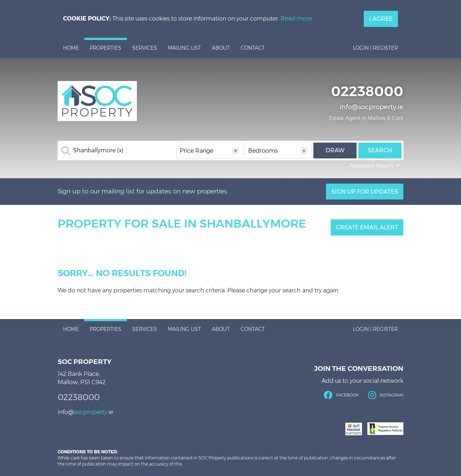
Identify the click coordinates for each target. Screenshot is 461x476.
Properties (106, 48)
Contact (253, 48)
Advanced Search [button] (375, 166)
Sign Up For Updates (365, 192)
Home (71, 48)
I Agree (381, 19)
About (221, 48)
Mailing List (184, 48)
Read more (296, 19)
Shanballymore (98, 151)
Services (145, 48)
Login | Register (375, 48)
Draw (335, 150)
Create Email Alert (367, 227)
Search (380, 150)
